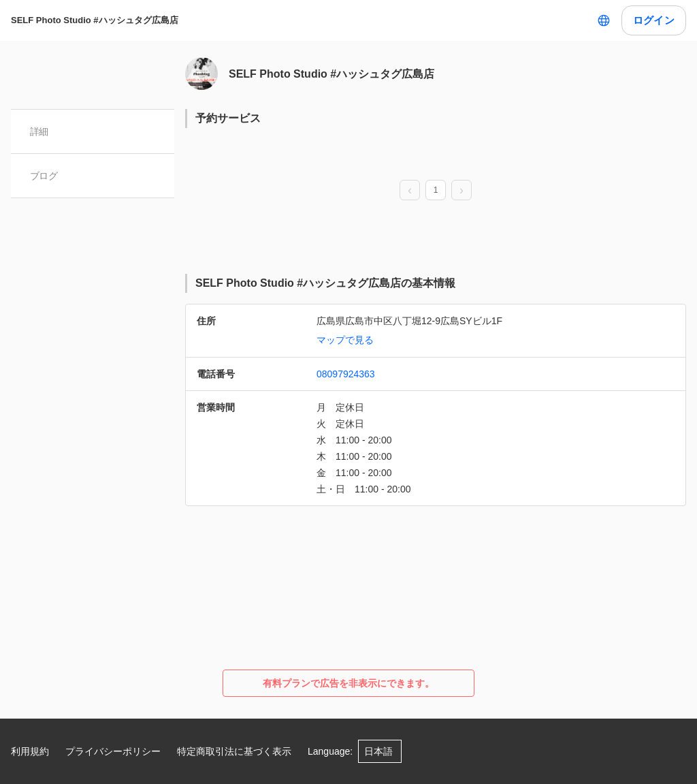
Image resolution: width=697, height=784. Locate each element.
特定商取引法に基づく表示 (234, 751)
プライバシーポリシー (113, 751)
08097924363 (346, 374)
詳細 (39, 131)
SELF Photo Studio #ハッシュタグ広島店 (95, 20)
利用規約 (30, 751)
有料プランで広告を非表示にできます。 (348, 683)
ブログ (44, 176)
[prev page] (410, 191)
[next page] (461, 191)
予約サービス (228, 118)
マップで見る (345, 340)
